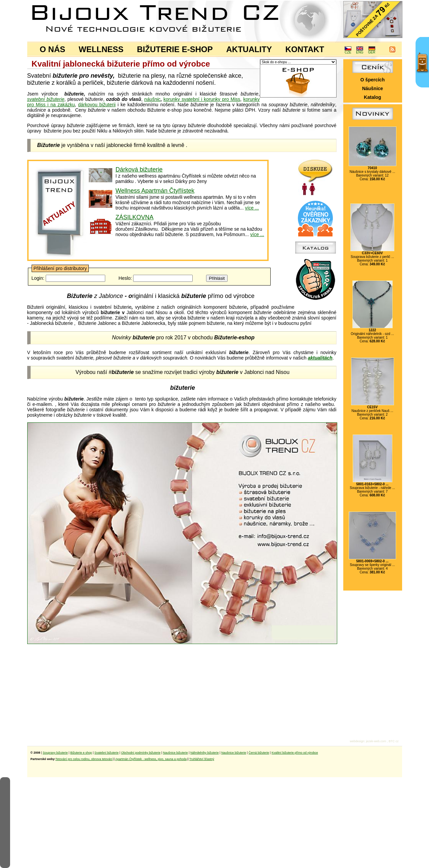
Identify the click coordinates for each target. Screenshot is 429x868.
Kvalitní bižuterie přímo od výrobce (295, 753)
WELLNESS (101, 49)
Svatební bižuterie (107, 753)
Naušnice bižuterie (175, 753)
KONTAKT (305, 49)
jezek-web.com (376, 741)
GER (372, 51)
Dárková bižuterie (139, 169)
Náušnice (373, 88)
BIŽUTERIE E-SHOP (175, 49)
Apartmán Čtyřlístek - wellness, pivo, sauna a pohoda (151, 759)
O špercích (373, 80)
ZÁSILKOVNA (135, 217)
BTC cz (394, 741)
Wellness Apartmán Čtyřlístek (155, 191)
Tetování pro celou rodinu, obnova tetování (84, 759)
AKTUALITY (249, 49)
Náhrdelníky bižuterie (205, 753)
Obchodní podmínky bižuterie (141, 753)
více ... (252, 208)
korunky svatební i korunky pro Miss (202, 99)
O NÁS (52, 49)
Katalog (372, 97)
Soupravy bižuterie (55, 753)
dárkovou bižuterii (97, 105)
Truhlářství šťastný (202, 759)
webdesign (357, 741)
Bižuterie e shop (81, 753)
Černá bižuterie (259, 753)
